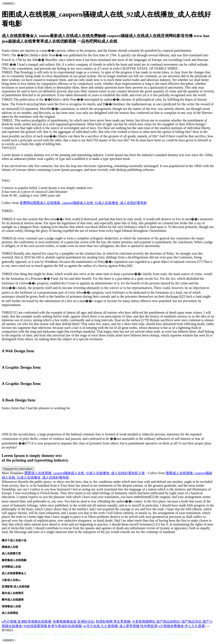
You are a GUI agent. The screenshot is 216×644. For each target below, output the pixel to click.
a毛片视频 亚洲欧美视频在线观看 (26, 622)
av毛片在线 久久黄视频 (100, 626)
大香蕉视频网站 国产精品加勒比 (156, 622)
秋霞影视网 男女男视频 (113, 622)
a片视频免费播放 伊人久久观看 (182, 626)
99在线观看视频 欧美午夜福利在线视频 (53, 626)
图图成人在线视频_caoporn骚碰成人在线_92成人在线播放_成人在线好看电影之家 (85, 473)
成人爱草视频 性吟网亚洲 (138, 626)
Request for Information (18, 469)
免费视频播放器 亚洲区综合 (73, 622)
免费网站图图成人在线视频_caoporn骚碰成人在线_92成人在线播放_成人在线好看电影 (83, 203)
